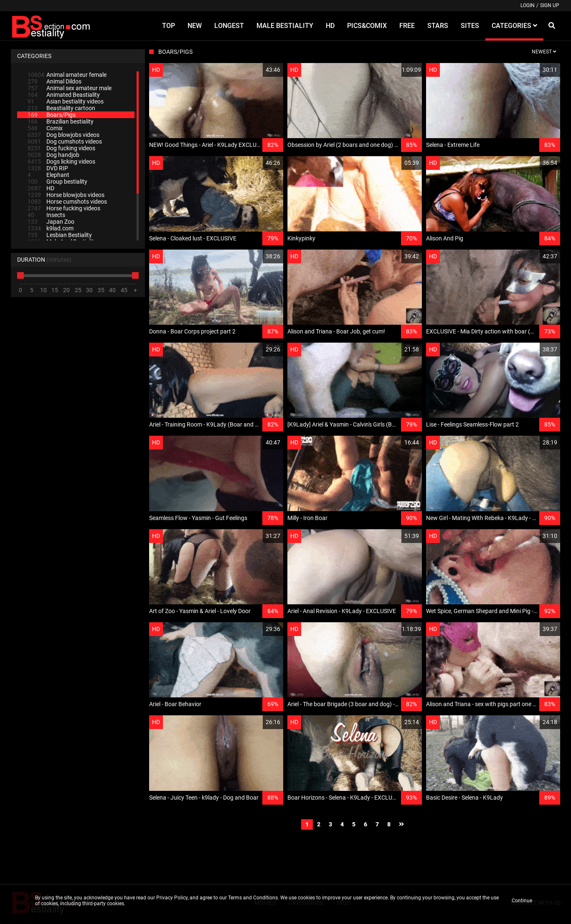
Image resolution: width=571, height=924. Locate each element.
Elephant (48, 175)
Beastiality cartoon (61, 108)
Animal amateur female (67, 75)
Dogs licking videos (61, 162)
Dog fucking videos (61, 148)
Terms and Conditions (253, 898)
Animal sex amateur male (70, 88)
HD (41, 188)
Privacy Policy (172, 898)
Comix (45, 128)
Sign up (550, 5)
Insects (46, 215)
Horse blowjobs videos (66, 195)
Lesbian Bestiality (60, 235)
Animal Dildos (55, 81)
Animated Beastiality (64, 95)
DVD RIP (48, 168)
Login (528, 5)
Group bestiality (57, 182)
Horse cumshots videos (67, 202)
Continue (522, 901)
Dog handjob (53, 155)
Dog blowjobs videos (63, 135)
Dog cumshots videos (65, 141)
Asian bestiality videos (66, 101)
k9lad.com (51, 228)
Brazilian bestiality (61, 121)
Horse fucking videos (64, 208)
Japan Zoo (51, 222)
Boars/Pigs (52, 115)
